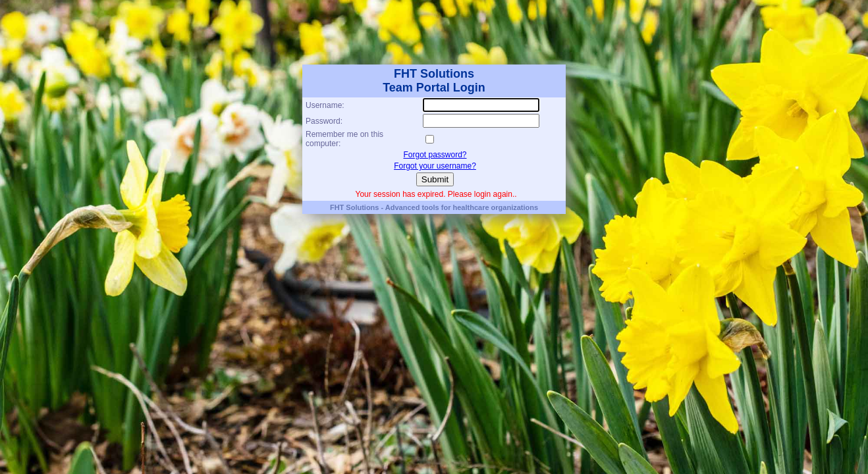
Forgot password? (435, 155)
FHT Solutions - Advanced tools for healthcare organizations (434, 207)
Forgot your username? (435, 166)
